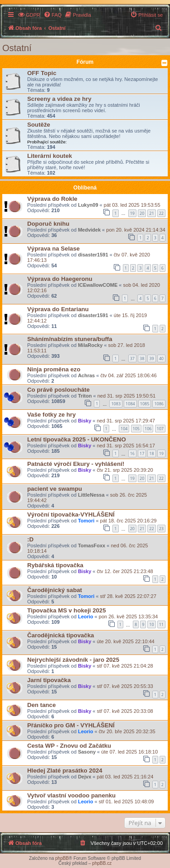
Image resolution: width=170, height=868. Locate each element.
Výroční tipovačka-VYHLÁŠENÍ (71, 515)
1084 (130, 404)
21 (151, 213)
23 (161, 529)
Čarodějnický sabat (55, 590)
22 (161, 213)
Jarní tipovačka (49, 680)
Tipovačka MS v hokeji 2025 (66, 610)
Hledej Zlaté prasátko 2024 (65, 771)
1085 (145, 404)
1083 (116, 404)
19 (132, 213)
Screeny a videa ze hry (59, 99)
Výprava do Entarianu (58, 309)
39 (151, 358)
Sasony (87, 752)
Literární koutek (50, 156)
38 (142, 358)
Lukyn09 (88, 205)
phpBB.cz (102, 863)
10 (151, 624)
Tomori (86, 521)
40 (161, 358)
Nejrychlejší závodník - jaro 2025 (73, 660)
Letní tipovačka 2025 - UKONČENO (77, 439)
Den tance (41, 705)
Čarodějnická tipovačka (61, 635)
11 (161, 624)
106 (148, 429)
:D (30, 539)
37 (132, 358)
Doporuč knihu (48, 224)
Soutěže (39, 125)
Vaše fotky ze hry (51, 415)
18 (151, 453)
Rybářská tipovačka (55, 565)
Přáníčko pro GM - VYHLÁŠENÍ (71, 725)
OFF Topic (42, 73)
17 (142, 453)
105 (136, 429)
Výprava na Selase (53, 249)
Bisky (85, 421)
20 (142, 213)
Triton (85, 396)
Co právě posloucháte (58, 390)
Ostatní (17, 48)
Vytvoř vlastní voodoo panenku (71, 795)
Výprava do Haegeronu (60, 279)
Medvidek (89, 230)
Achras (86, 375)
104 (124, 429)
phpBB (62, 858)
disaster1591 (93, 255)
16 (132, 453)
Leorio (86, 617)
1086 (159, 404)
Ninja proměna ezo (54, 369)
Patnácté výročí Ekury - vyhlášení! (76, 464)
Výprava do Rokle (52, 199)
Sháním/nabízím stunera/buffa (70, 339)
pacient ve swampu (55, 489)
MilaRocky (90, 345)
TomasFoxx (92, 545)
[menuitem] (29, 15)
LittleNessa (91, 495)
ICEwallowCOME (98, 285)
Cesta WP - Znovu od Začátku (69, 746)
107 (160, 429)
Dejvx (85, 777)
